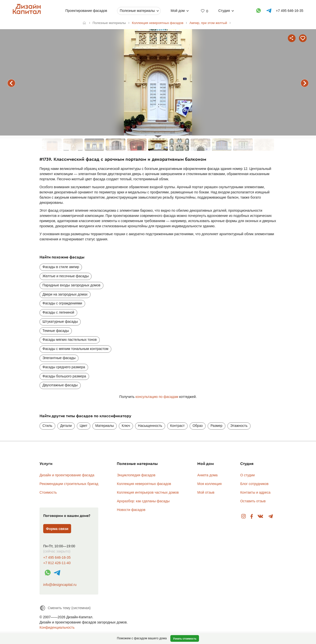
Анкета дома (207, 475)
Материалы (105, 426)
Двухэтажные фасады (60, 385)
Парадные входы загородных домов (71, 285)
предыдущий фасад (11, 83)
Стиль (47, 426)
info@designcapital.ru (60, 585)
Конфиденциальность (57, 627)
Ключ (126, 426)
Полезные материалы (137, 11)
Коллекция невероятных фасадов (144, 484)
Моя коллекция (209, 484)
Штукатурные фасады (60, 322)
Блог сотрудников (254, 484)
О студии (247, 475)
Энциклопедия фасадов (136, 475)
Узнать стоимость (185, 639)
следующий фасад (305, 83)
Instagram (244, 517)
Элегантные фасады (59, 358)
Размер (217, 426)
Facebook (252, 517)
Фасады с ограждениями (62, 303)
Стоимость (48, 492)
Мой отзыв (206, 492)
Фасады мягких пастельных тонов (70, 340)
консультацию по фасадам (157, 397)
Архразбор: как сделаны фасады (143, 501)
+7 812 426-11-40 (57, 563)
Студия (224, 11)
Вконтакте (261, 517)
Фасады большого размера (64, 376)
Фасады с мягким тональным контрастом (75, 349)
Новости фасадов (131, 510)
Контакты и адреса (255, 492)
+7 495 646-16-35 (57, 558)
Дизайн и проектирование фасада (67, 475)
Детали (66, 426)
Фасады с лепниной (58, 312)
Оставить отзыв (253, 501)
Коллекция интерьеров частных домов (148, 492)
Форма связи (57, 529)
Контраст (177, 426)
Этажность (239, 426)
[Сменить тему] (65, 608)
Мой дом (178, 11)
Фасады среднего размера (64, 367)
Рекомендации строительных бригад (69, 484)
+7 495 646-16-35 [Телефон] (290, 11)
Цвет (84, 426)
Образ (198, 426)
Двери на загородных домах (65, 294)
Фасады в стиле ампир (61, 267)
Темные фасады (56, 331)
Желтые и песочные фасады (66, 276)
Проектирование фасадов (86, 11)
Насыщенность (150, 426)
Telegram (271, 517)
